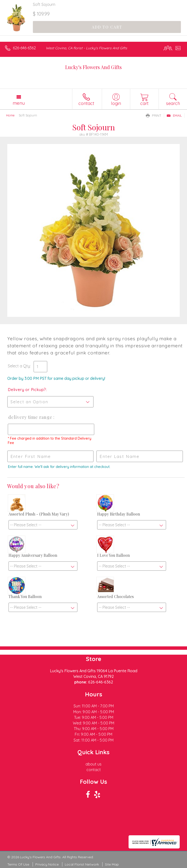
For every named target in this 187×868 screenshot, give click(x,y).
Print (154, 115)
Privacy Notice (47, 864)
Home (10, 115)
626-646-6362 (24, 48)
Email (174, 115)
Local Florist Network (82, 864)
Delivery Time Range (30, 417)
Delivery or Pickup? (27, 390)
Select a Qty (19, 366)
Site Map (112, 864)
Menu (19, 103)
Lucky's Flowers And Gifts (93, 67)
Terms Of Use (18, 864)
